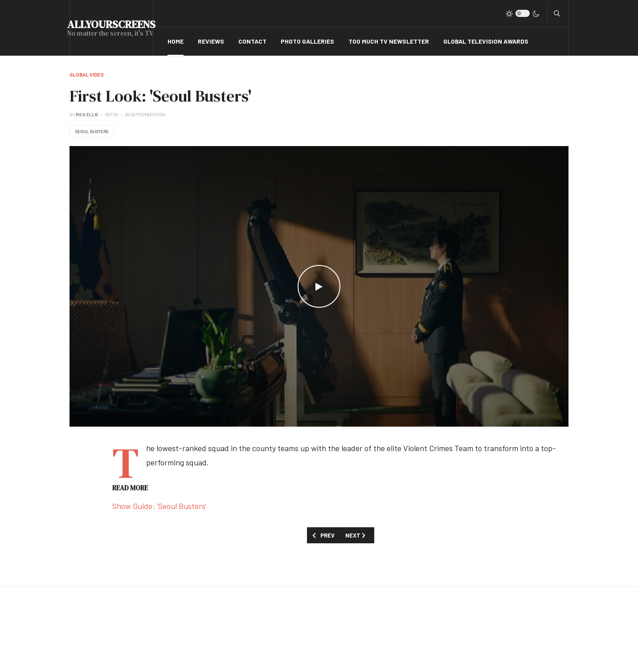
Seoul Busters (92, 131)
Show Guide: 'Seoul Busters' (159, 506)
